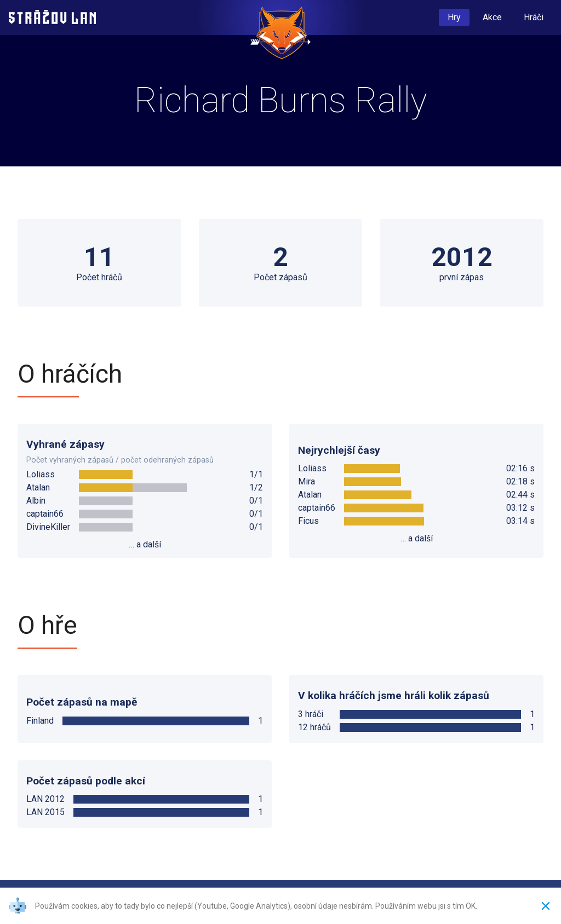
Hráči (534, 17)
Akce (492, 17)
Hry (454, 17)
